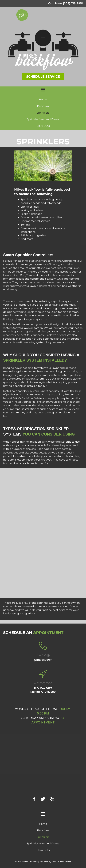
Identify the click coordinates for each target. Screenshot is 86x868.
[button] (43, 77)
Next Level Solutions (61, 862)
